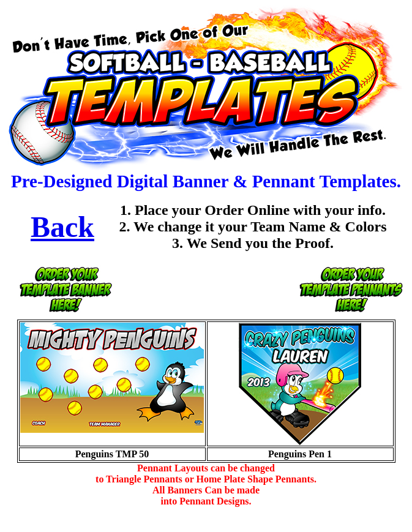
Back (62, 227)
